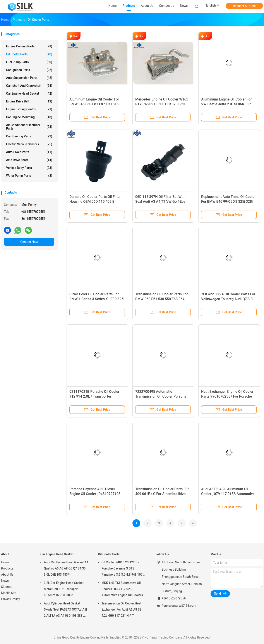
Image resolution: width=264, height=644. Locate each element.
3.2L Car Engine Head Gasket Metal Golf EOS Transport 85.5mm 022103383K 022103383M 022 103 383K (64, 590)
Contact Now (29, 242)
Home (5, 562)
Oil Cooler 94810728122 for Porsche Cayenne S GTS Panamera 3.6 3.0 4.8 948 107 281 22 (122, 569)
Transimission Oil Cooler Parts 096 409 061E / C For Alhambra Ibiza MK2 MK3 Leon (162, 494)
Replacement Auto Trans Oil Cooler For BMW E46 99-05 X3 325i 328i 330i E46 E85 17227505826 (228, 202)
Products (7, 568)
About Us (7, 575)
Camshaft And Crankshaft (29, 86)
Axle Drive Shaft (29, 160)
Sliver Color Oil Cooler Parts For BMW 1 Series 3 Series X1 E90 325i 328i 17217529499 (97, 299)
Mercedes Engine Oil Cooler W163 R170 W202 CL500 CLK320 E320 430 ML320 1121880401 (162, 104)
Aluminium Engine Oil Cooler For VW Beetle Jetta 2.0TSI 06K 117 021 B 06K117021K (226, 104)
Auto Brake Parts (29, 152)
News (5, 581)
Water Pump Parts (29, 176)
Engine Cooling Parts (29, 46)
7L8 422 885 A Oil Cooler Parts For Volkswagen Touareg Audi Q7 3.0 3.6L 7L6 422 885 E (228, 299)
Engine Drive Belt (29, 101)
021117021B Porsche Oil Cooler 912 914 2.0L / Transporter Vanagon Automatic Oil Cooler (94, 396)
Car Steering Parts (29, 136)
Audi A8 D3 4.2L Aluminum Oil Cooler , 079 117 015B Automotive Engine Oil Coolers (228, 494)
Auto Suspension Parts (29, 78)
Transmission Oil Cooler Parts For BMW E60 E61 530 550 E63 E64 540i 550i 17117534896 (162, 299)
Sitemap (7, 587)
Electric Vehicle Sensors (29, 144)
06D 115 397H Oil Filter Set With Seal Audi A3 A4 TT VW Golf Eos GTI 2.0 (160, 202)
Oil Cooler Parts (29, 54)
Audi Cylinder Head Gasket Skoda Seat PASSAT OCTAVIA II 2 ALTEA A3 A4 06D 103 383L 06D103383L (65, 610)
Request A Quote (244, 6)
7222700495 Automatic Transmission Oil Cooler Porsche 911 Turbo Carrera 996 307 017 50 (162, 396)
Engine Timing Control (29, 109)
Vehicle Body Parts (29, 168)
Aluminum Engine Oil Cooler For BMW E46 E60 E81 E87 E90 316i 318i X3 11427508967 (94, 104)
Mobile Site (9, 593)
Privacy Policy (10, 599)
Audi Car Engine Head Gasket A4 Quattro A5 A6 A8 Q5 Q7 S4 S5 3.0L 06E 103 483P (66, 568)
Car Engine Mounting (29, 117)
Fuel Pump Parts (29, 62)
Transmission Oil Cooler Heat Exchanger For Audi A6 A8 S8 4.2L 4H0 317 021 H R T (121, 609)
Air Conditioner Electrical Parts (29, 127)
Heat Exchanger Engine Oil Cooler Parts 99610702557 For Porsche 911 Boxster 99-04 (227, 396)
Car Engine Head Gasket (29, 93)
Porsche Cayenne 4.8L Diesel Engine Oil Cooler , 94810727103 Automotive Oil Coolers (95, 494)
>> (193, 523)
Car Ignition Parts (29, 70)
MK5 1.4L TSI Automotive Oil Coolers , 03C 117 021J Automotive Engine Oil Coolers (122, 589)
